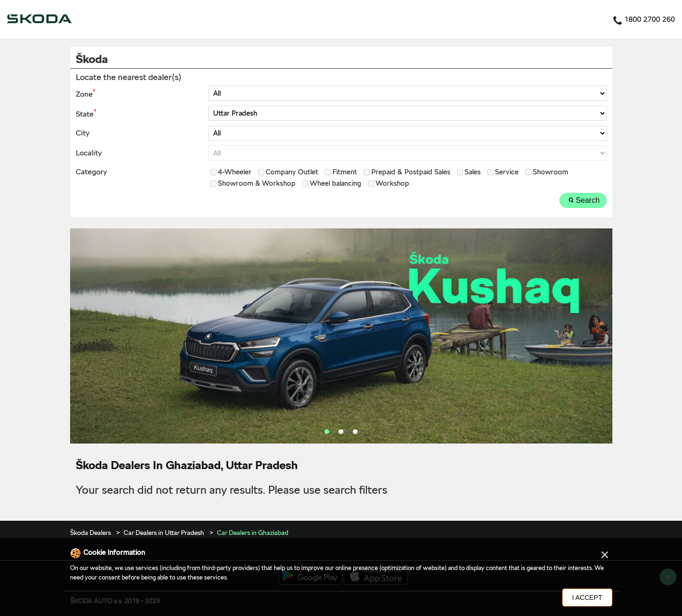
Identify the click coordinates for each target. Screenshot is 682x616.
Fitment (345, 172)
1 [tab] (327, 432)
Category (91, 172)
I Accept (587, 598)
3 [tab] (355, 432)
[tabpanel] (341, 336)
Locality (89, 153)
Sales (473, 172)
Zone (85, 93)
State (86, 113)
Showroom (551, 172)
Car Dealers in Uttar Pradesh (164, 533)
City (83, 133)
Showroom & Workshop (257, 184)
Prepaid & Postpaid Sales (411, 172)
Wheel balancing (336, 184)
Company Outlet (292, 172)
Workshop (392, 184)
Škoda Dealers (91, 533)
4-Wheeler (235, 172)
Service (507, 172)
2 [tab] (341, 432)
